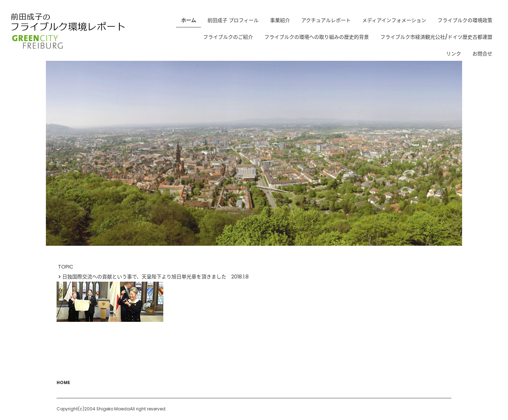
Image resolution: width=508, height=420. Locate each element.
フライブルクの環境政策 (465, 20)
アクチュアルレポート (326, 20)
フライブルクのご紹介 (228, 37)
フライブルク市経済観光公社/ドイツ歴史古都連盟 (436, 37)
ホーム (189, 20)
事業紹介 (280, 20)
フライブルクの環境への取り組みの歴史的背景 (317, 37)
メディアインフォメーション (394, 20)
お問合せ (482, 54)
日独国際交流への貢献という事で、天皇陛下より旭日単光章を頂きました (141, 277)
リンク (454, 54)
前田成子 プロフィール (233, 20)
